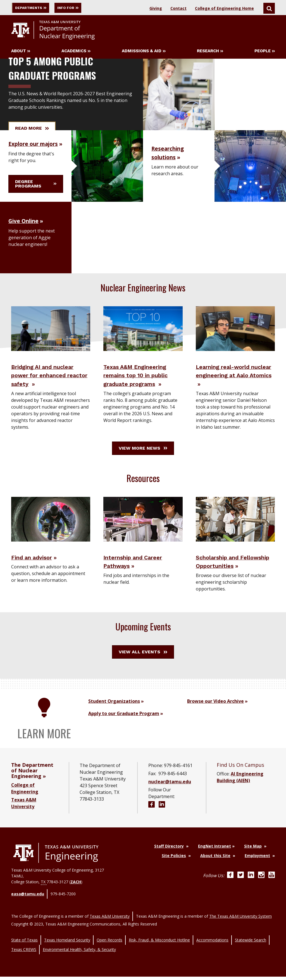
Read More (32, 130)
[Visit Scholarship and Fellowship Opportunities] (235, 529)
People (265, 52)
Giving (156, 8)
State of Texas (24, 949)
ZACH (76, 900)
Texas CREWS (24, 955)
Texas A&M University (110, 929)
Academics (76, 52)
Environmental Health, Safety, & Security (79, 955)
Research (210, 52)
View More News (143, 458)
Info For (83, 8)
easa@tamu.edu (28, 911)
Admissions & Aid (144, 52)
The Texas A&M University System (240, 929)
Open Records (109, 949)
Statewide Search (251, 949)
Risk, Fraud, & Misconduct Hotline (159, 949)
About (21, 52)
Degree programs (36, 190)
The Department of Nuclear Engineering (32, 789)
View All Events (143, 671)
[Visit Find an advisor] (51, 529)
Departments (35, 8)
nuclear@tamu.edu (170, 800)
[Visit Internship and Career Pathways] (143, 529)
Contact (178, 8)
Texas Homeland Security (67, 949)
